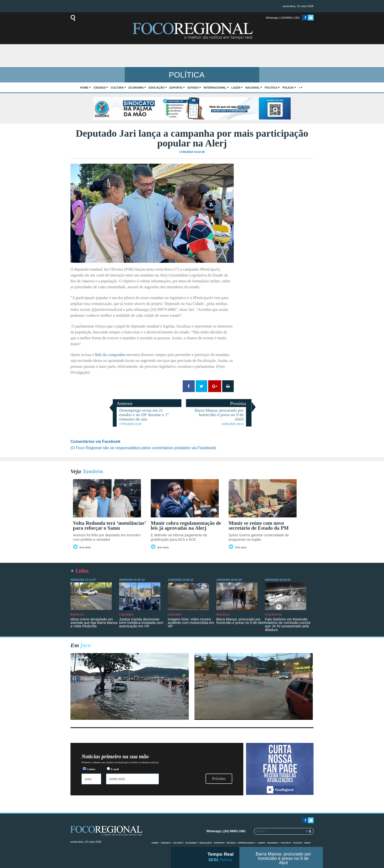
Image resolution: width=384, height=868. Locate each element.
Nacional (253, 88)
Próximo (219, 779)
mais (307, 843)
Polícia (288, 88)
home (84, 88)
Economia (136, 88)
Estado (193, 88)
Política (271, 88)
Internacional (215, 88)
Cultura (117, 88)
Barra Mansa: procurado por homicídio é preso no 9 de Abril (283, 858)
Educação (157, 88)
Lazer (236, 88)
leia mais (85, 547)
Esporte (176, 88)
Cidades (99, 88)
